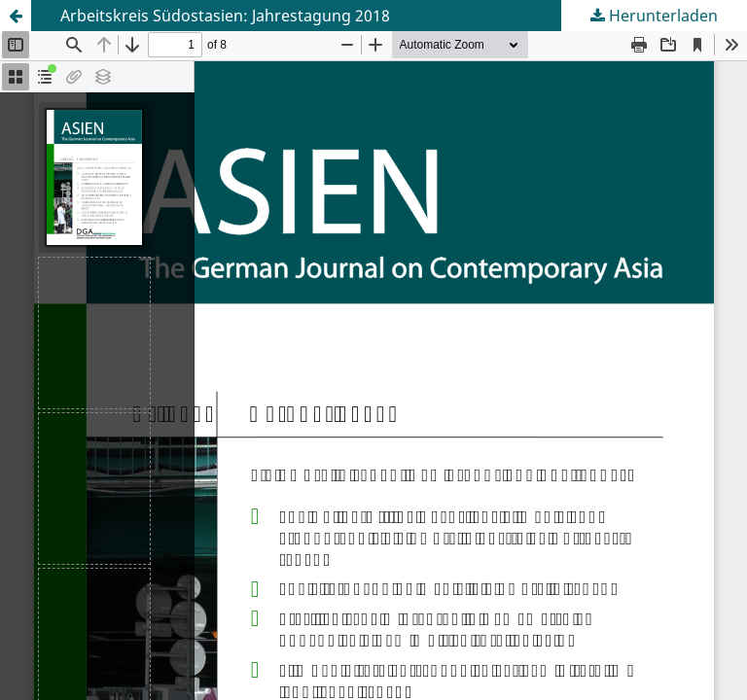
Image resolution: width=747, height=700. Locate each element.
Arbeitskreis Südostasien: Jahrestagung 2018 (225, 16)
